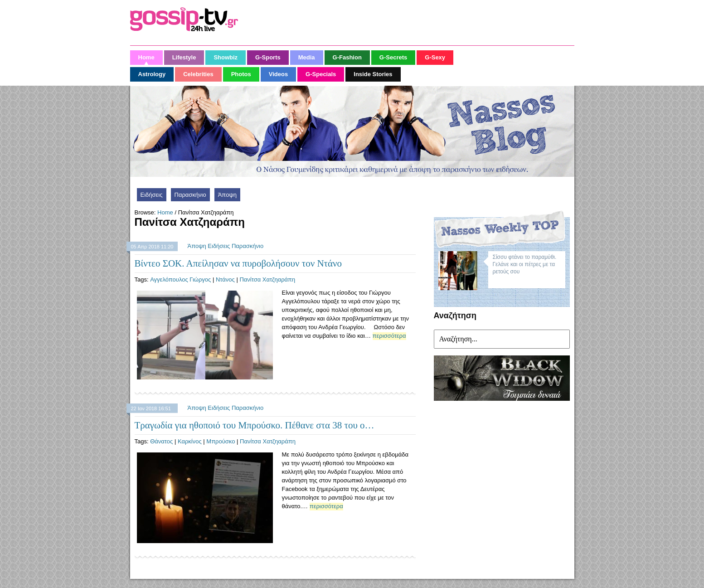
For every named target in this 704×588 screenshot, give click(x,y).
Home (165, 212)
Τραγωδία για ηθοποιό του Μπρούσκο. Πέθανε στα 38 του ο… (255, 425)
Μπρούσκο (221, 441)
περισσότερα (389, 336)
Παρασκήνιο (190, 195)
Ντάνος (225, 279)
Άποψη (227, 195)
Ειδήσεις (152, 195)
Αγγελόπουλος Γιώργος (180, 279)
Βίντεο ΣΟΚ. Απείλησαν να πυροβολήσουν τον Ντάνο (238, 263)
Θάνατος (161, 441)
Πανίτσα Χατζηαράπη (267, 279)
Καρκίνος (190, 441)
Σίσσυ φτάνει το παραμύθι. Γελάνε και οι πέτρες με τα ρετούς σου (525, 264)
